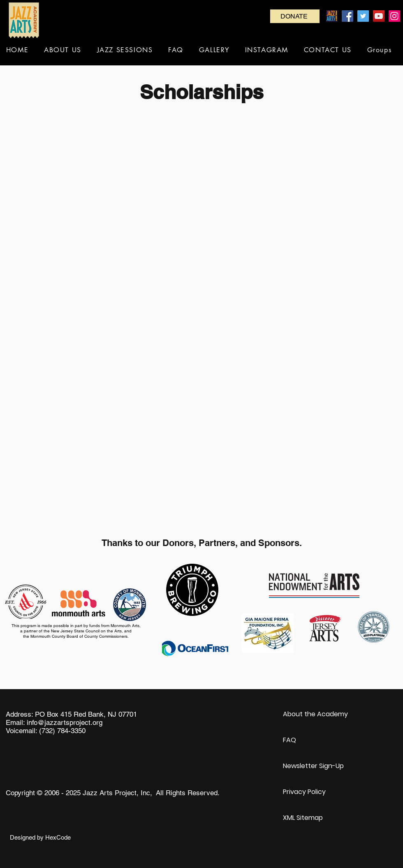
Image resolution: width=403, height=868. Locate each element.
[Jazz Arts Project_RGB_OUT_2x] (332, 16)
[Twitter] (363, 16)
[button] (63, 50)
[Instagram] (394, 16)
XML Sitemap (303, 818)
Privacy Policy (304, 792)
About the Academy (315, 714)
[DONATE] (295, 16)
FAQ (290, 740)
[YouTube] (379, 16)
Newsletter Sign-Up (313, 766)
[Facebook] (347, 16)
